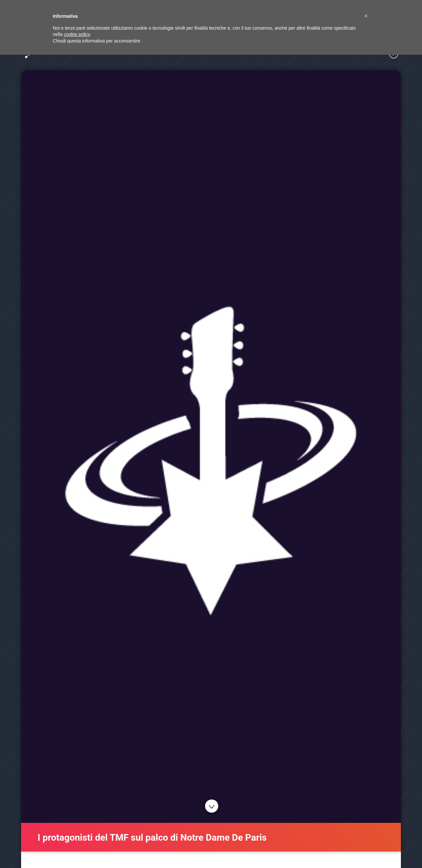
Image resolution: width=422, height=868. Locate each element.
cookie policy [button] (77, 34)
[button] (366, 16)
